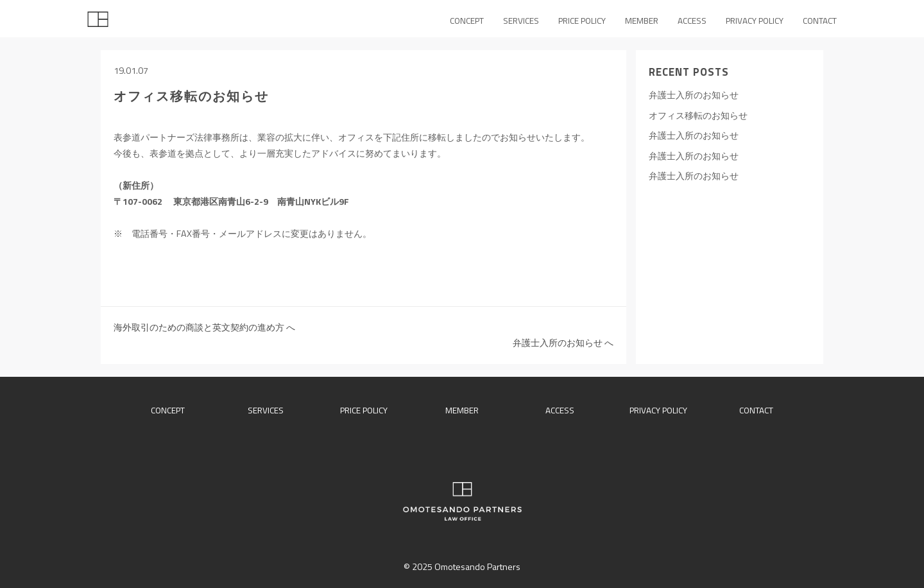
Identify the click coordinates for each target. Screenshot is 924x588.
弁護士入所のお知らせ (694, 95)
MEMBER (642, 21)
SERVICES (521, 21)
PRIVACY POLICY (755, 21)
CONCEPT (467, 21)
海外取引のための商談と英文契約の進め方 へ (204, 327)
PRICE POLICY (582, 21)
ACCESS (692, 21)
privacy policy (658, 410)
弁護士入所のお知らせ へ (563, 343)
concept (168, 410)
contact (756, 410)
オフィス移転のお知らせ (698, 116)
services (266, 410)
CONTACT (820, 21)
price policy (364, 410)
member (462, 410)
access (560, 410)
